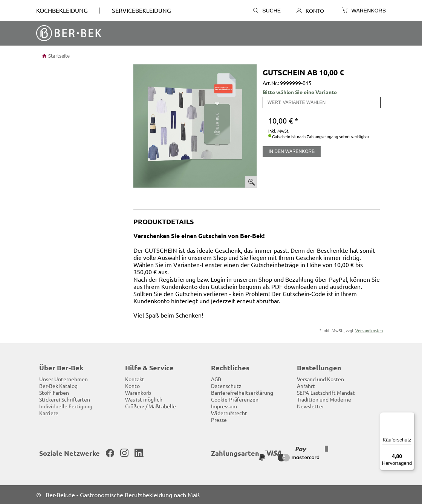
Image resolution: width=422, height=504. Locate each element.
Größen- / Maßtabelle (151, 406)
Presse (219, 420)
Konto (310, 11)
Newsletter (310, 406)
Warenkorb (138, 393)
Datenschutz (226, 386)
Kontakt (135, 379)
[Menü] (410, 417)
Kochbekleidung (62, 10)
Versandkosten (369, 330)
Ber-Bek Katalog (58, 386)
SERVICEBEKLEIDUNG (141, 10)
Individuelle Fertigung (66, 406)
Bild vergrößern (251, 182)
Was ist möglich (144, 399)
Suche (267, 11)
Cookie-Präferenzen (235, 399)
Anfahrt (306, 386)
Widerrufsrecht (229, 413)
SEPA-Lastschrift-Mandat (326, 393)
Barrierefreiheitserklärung (242, 393)
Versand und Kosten (320, 379)
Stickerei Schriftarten (65, 399)
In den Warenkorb (292, 151)
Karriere (49, 413)
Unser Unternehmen (63, 379)
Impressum (224, 406)
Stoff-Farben (54, 393)
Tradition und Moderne (324, 399)
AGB (216, 379)
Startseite (56, 56)
